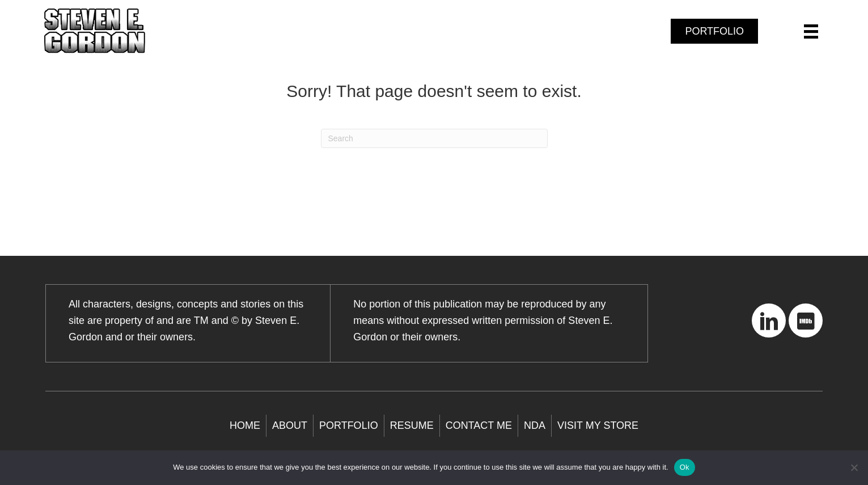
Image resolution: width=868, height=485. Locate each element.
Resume (412, 425)
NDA (535, 425)
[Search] (434, 138)
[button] (769, 320)
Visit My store (598, 425)
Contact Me (479, 425)
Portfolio (349, 425)
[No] (854, 467)
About (290, 425)
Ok (685, 467)
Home (245, 425)
